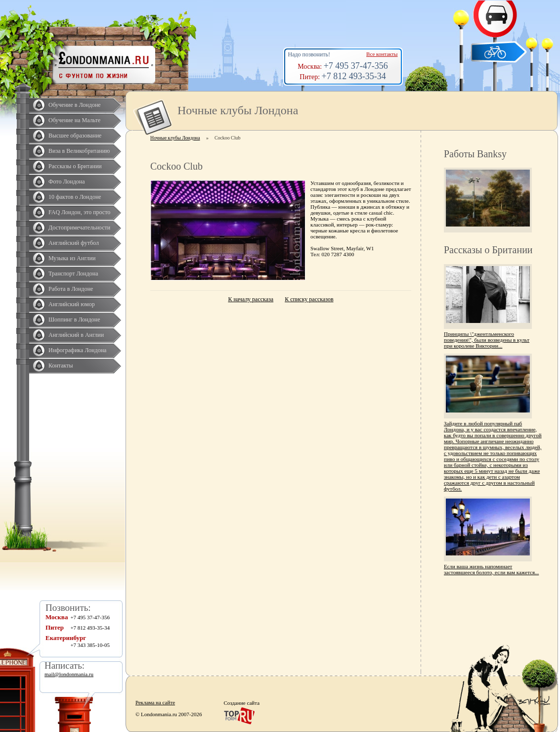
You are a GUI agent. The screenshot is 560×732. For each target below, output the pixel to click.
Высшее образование (75, 136)
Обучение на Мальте (74, 120)
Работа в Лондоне (71, 289)
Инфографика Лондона (77, 350)
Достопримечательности (79, 228)
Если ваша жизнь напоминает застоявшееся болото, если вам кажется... (491, 569)
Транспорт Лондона (73, 274)
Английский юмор (72, 304)
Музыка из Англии (72, 258)
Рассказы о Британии (75, 166)
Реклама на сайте (155, 702)
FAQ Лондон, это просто (79, 212)
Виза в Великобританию (79, 151)
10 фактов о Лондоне (75, 197)
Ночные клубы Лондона (175, 138)
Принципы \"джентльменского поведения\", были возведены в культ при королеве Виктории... (487, 340)
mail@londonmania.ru (69, 674)
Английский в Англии (76, 335)
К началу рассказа (251, 299)
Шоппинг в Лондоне (74, 320)
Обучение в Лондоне (75, 105)
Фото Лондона (67, 182)
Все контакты (382, 54)
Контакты (61, 366)
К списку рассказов (309, 299)
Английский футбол (74, 243)
